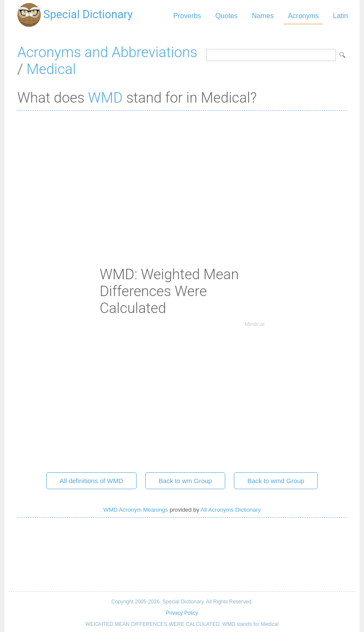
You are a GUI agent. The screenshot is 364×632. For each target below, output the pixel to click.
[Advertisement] (182, 180)
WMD (105, 98)
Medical (51, 69)
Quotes (227, 16)
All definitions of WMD (91, 481)
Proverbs (187, 16)
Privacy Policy (182, 613)
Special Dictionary (88, 14)
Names (263, 16)
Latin (340, 16)
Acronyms (303, 16)
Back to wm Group (185, 481)
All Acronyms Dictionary (231, 510)
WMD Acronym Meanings (136, 510)
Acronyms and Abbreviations (107, 52)
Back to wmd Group (276, 481)
